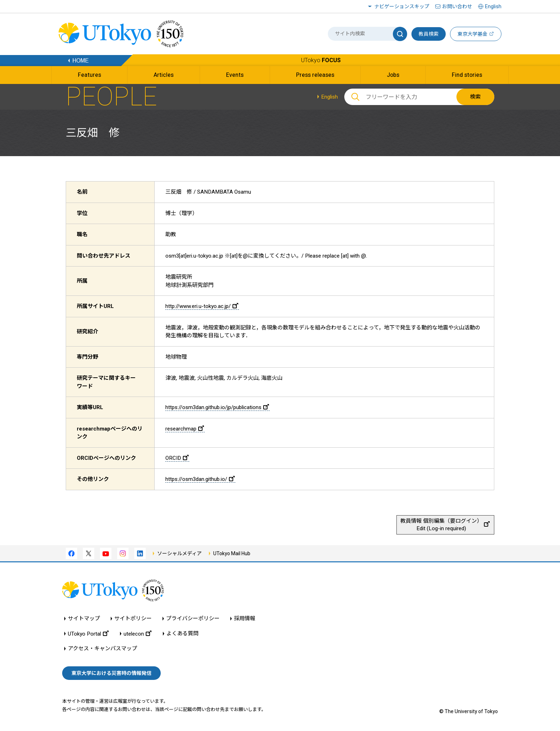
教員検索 (429, 34)
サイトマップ (84, 619)
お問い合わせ (457, 6)
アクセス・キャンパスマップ (102, 649)
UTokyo (321, 60)
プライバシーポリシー (193, 619)
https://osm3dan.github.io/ (200, 479)
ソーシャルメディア (179, 553)
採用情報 (245, 619)
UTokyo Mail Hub (232, 553)
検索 (475, 97)
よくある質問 (182, 634)
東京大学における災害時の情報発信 (111, 673)
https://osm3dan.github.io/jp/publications (217, 407)
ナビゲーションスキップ (402, 6)
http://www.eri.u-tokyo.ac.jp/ (202, 306)
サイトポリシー (133, 619)
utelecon (137, 634)
